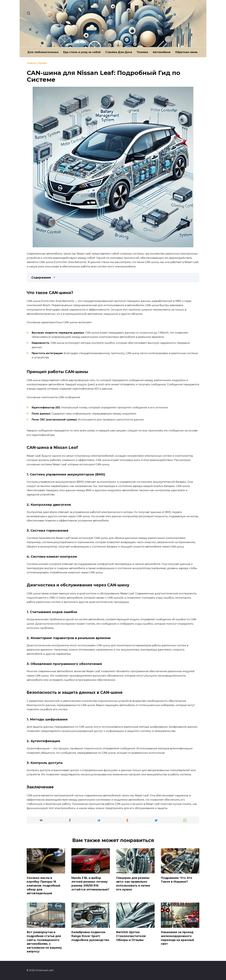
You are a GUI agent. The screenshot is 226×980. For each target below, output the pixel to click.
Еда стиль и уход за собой (82, 52)
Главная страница (37, 63)
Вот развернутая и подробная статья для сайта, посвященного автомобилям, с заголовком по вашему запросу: (44, 942)
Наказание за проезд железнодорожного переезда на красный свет (177, 938)
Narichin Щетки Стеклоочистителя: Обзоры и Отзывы (131, 936)
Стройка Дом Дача (119, 52)
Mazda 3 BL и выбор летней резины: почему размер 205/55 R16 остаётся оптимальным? (90, 884)
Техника (142, 52)
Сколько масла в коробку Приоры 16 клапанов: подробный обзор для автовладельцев (43, 886)
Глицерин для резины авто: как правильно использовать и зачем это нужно (133, 884)
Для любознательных (43, 52)
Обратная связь (186, 52)
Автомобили (162, 52)
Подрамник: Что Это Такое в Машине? (176, 880)
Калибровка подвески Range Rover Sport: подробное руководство (90, 936)
